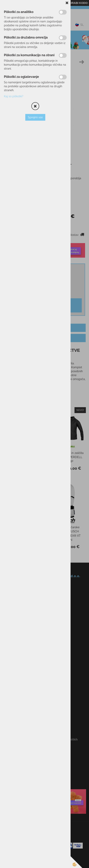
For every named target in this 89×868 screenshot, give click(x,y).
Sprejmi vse (35, 117)
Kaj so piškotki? (14, 96)
